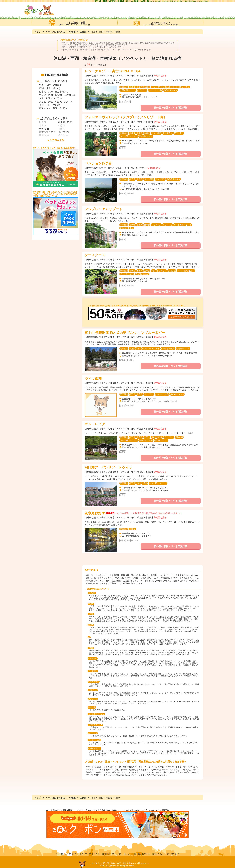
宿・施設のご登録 (142, 854)
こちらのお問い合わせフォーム (117, 772)
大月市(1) (44, 129)
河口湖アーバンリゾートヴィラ (108, 467)
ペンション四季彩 (98, 163)
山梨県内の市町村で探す (52, 119)
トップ (37, 32)
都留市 (43, 125)
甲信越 (72, 32)
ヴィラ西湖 (93, 378)
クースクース (95, 255)
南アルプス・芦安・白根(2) (53, 108)
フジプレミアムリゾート (104, 209)
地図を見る (161, 76)
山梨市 (62, 125)
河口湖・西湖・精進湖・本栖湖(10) (57, 95)
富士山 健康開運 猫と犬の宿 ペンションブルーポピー (125, 333)
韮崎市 (62, 129)
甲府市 (43, 122)
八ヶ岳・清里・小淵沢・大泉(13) (56, 102)
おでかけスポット (161, 23)
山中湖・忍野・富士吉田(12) (54, 92)
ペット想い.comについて (123, 50)
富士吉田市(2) (65, 122)
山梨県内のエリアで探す (52, 81)
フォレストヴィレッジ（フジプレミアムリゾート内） (126, 117)
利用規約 (106, 854)
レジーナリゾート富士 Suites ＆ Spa (113, 71)
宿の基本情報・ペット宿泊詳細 (171, 108)
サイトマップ (85, 854)
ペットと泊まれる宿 (74, 23)
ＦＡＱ (96, 854)
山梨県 (83, 32)
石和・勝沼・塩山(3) (50, 88)
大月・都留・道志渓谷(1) (52, 98)
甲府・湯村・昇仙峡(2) (51, 85)
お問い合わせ (158, 854)
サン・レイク (95, 424)
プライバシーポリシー (122, 854)
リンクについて (173, 854)
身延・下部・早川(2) (50, 105)
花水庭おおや (95, 513)
